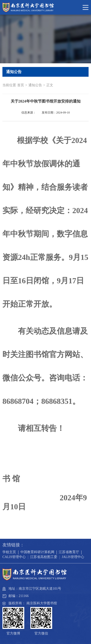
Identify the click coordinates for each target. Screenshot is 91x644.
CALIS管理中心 (14, 557)
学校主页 (9, 552)
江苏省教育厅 (69, 552)
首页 (21, 85)
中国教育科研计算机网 (37, 552)
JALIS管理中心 (73, 557)
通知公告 (35, 85)
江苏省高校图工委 (44, 557)
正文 (50, 85)
